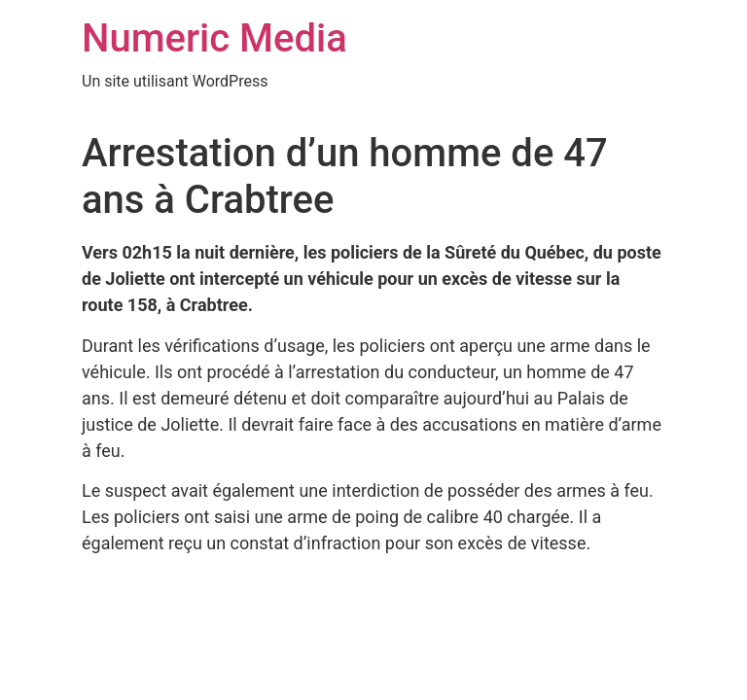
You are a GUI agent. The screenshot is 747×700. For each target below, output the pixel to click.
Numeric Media (214, 38)
